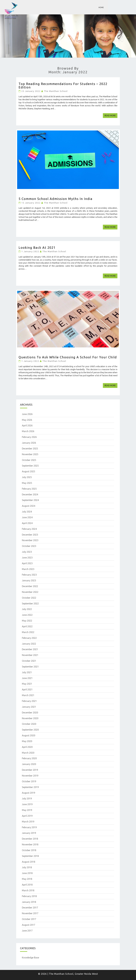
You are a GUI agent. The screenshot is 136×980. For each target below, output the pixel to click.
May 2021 (27, 684)
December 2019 (30, 770)
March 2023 (28, 569)
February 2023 (29, 575)
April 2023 (27, 563)
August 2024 (29, 506)
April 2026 (27, 425)
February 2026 (29, 437)
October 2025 (29, 460)
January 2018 (29, 902)
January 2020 (29, 764)
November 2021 (30, 655)
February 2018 (29, 896)
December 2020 (30, 713)
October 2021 (29, 661)
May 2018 (27, 879)
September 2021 (30, 667)
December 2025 (30, 449)
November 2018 (30, 844)
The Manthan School (56, 91)
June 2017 (27, 931)
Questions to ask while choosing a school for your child (68, 357)
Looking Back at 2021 (37, 248)
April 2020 (27, 747)
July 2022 (27, 609)
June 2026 (27, 414)
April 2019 (27, 816)
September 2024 (30, 500)
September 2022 (30, 603)
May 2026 (27, 420)
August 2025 (29, 471)
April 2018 (27, 885)
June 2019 (27, 804)
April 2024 (27, 523)
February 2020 (29, 758)
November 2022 (30, 592)
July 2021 (27, 672)
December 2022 (30, 586)
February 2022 (29, 638)
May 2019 (27, 810)
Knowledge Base (30, 958)
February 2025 (29, 489)
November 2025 (30, 454)
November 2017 (30, 913)
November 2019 (30, 776)
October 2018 (29, 850)
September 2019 (30, 787)
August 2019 (29, 793)
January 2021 (29, 707)
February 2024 (29, 529)
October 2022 (29, 598)
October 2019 (29, 781)
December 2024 (30, 494)
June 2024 (27, 517)
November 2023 (30, 540)
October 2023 (29, 546)
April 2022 (27, 626)
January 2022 (29, 644)
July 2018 (27, 867)
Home (101, 7)
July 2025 (27, 477)
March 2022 (28, 632)
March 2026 (28, 431)
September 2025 (30, 466)
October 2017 (29, 919)
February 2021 (29, 701)
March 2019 (28, 822)
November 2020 (30, 718)
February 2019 (29, 827)
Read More (111, 115)
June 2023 (27, 558)
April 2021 (27, 689)
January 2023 (29, 580)
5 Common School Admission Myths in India (56, 199)
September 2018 (30, 856)
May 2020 (27, 741)
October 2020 (29, 724)
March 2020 (28, 753)
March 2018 (28, 890)
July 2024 (27, 512)
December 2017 (30, 908)
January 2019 (29, 833)
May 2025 (27, 483)
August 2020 (29, 735)
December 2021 (30, 649)
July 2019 (27, 799)
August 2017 (29, 925)
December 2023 (30, 535)
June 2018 (27, 873)
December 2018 (30, 839)
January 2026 (29, 443)
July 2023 (27, 552)
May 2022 (27, 621)
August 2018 (29, 862)
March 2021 (28, 695)
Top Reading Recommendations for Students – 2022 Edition (63, 85)
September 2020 (30, 730)
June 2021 (27, 678)
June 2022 (27, 615)
